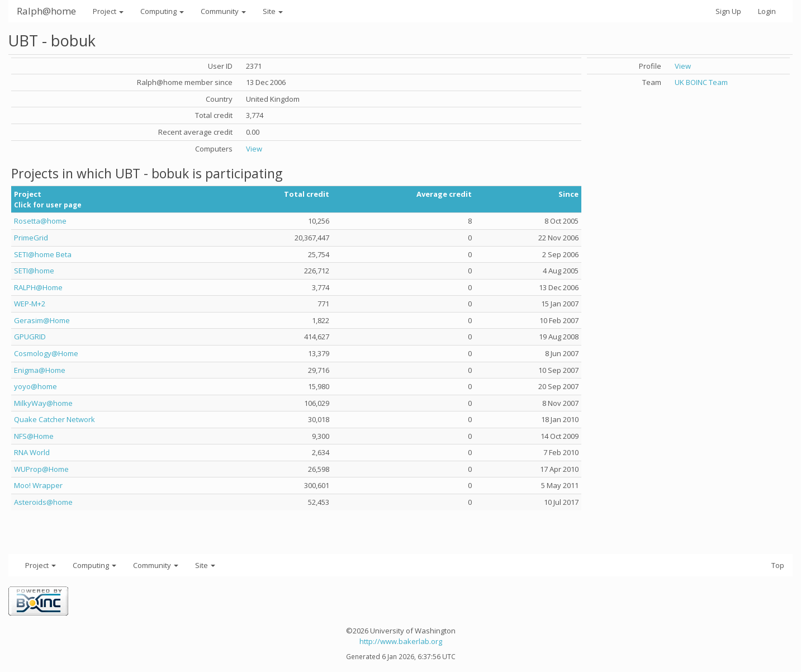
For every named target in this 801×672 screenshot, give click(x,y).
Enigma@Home (40, 370)
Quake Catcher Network (54, 419)
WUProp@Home (41, 469)
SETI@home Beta (43, 254)
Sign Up (728, 11)
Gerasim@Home (42, 320)
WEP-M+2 (30, 304)
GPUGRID (30, 337)
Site (273, 11)
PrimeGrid (31, 238)
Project (108, 11)
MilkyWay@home (43, 403)
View (254, 149)
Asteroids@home (43, 502)
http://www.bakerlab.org (401, 641)
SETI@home (34, 271)
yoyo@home (35, 386)
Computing (162, 11)
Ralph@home (46, 11)
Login (767, 11)
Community (223, 11)
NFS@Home (34, 436)
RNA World (32, 452)
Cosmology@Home (46, 353)
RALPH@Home (38, 287)
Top (778, 565)
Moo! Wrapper (38, 485)
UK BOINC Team (701, 82)
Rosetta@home (40, 221)
